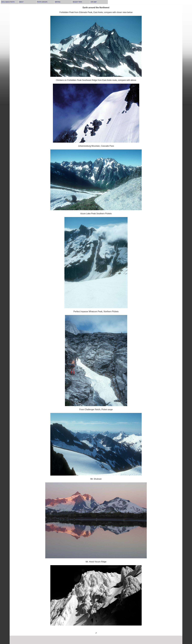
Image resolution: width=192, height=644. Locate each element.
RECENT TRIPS (77, 2)
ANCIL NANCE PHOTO (8, 2)
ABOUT (21, 2)
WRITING (58, 2)
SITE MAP (94, 2)
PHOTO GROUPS (42, 2)
